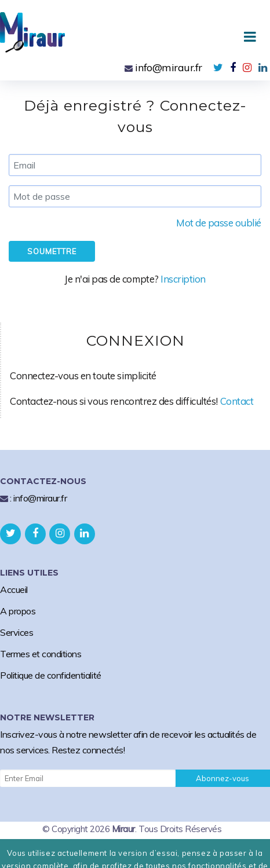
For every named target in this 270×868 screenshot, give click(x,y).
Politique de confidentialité (51, 675)
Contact (237, 401)
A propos (18, 611)
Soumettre (52, 251)
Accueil (14, 589)
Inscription (183, 279)
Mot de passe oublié (219, 223)
